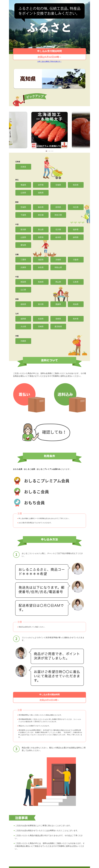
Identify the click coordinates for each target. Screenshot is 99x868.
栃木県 (41, 207)
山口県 (23, 290)
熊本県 (76, 319)
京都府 (58, 260)
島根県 (41, 282)
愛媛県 (58, 304)
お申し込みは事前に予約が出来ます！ (49, 61)
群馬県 (58, 207)
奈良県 (41, 267)
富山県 (41, 230)
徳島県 (23, 304)
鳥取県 (23, 282)
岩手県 (41, 185)
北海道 (23, 167)
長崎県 (58, 319)
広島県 (76, 282)
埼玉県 (76, 207)
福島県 (41, 193)
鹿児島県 (58, 327)
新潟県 (23, 230)
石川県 (58, 230)
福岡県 (23, 319)
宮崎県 (41, 327)
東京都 (41, 215)
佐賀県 (41, 319)
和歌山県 (58, 267)
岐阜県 (58, 237)
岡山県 (58, 282)
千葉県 (23, 215)
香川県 (41, 304)
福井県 (76, 230)
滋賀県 (41, 260)
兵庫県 (23, 267)
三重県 (23, 260)
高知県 (76, 304)
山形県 (23, 193)
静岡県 (76, 237)
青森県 (23, 185)
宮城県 (58, 185)
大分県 (23, 327)
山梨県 (23, 237)
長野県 (41, 237)
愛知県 (23, 245)
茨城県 (23, 207)
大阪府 (76, 260)
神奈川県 (58, 215)
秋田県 (76, 185)
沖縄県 (23, 341)
